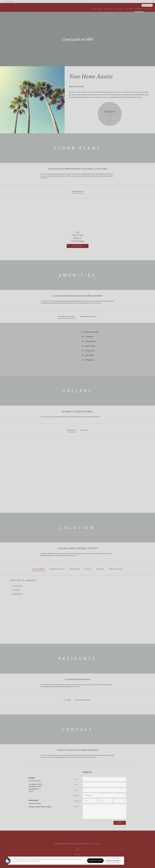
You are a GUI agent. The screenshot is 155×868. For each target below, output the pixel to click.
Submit (120, 823)
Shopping (100, 569)
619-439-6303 (9, 1)
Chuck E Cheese (18, 586)
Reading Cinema (18, 594)
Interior (84, 430)
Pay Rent (67, 700)
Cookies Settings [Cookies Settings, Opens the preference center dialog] (113, 861)
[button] (8, 861)
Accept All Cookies (95, 861)
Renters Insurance (83, 700)
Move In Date (77, 801)
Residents (139, 9)
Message (76, 806)
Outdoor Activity (57, 569)
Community (72, 430)
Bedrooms (77, 796)
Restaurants (75, 569)
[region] (66, 861)
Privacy (77, 854)
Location (128, 9)
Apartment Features (67, 317)
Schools (88, 569)
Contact (149, 9)
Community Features (88, 317)
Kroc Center (16, 590)
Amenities (109, 9)
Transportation (116, 569)
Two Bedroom (77, 191)
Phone (76, 790)
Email (76, 785)
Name (75, 779)
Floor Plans (97, 9)
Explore (110, 112)
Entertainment (39, 569)
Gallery (119, 9)
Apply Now (147, 5)
